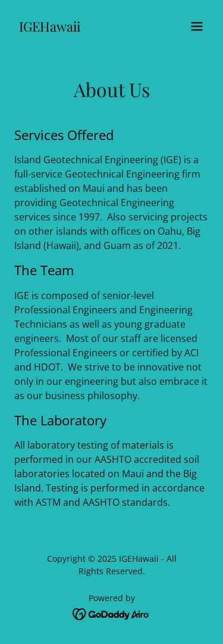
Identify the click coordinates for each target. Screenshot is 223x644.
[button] (197, 26)
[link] (50, 28)
